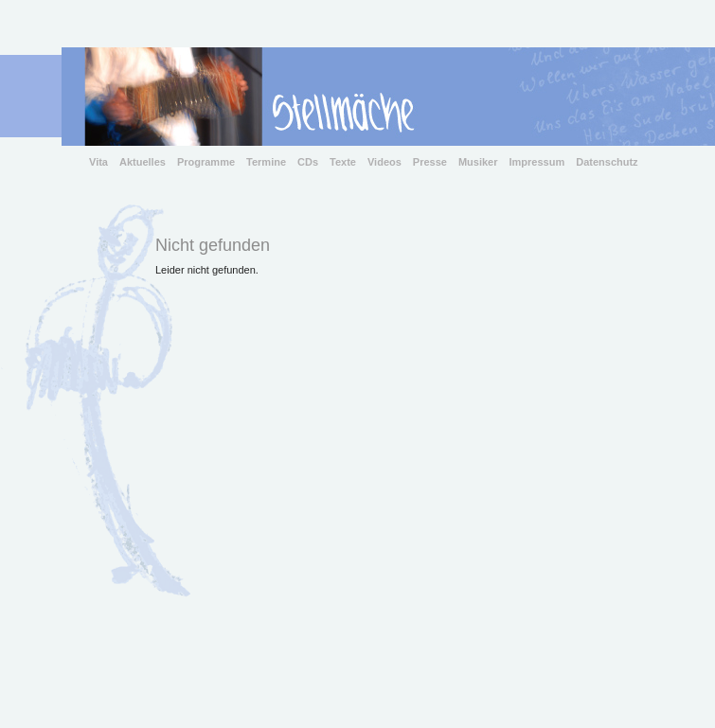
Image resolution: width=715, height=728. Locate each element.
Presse (430, 162)
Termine (266, 162)
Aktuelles (143, 162)
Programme (206, 162)
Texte (343, 162)
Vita (98, 162)
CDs (308, 162)
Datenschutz (607, 162)
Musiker (478, 162)
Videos (384, 162)
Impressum (537, 162)
